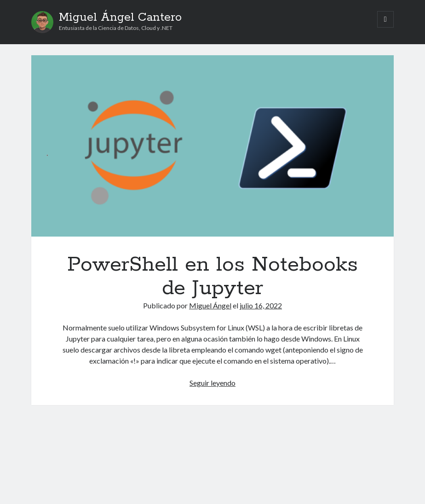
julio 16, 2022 (261, 305)
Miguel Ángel (210, 305)
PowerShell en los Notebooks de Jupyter (212, 146)
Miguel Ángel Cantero (120, 17)
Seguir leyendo (212, 383)
